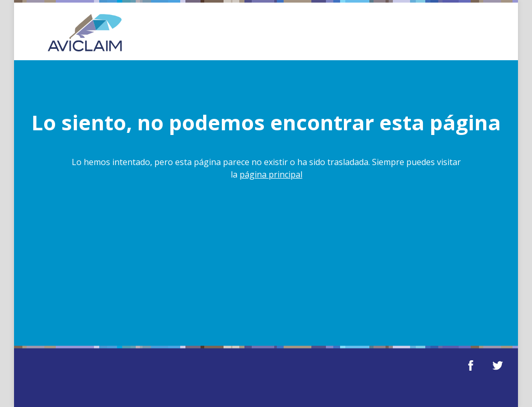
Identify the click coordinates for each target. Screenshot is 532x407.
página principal (271, 174)
